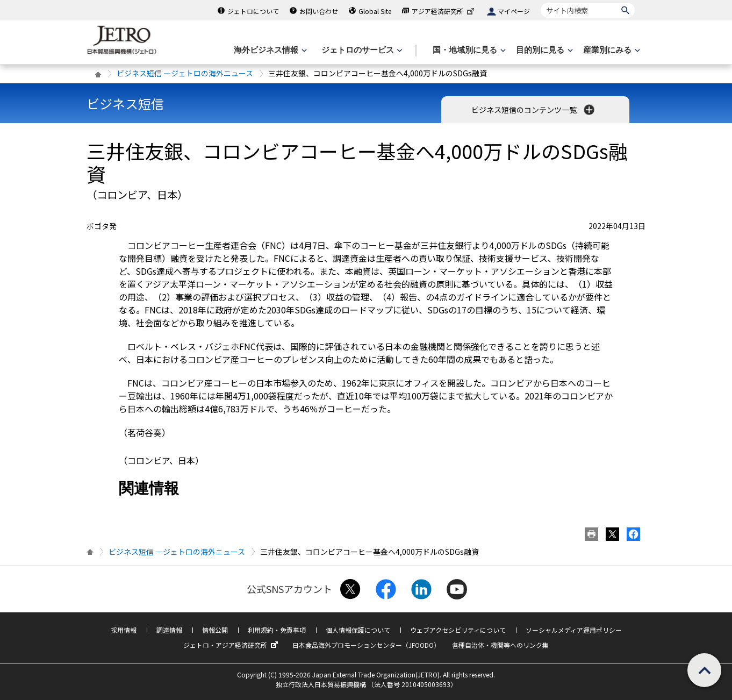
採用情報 (124, 630)
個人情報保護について (358, 630)
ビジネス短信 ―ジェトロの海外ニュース (185, 73)
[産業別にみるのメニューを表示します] (611, 50)
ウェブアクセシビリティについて (458, 630)
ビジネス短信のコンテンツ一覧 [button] (534, 110)
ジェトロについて (253, 11)
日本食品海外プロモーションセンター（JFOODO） (366, 645)
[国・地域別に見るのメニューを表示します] (468, 50)
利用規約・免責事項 (277, 630)
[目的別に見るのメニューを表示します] (543, 50)
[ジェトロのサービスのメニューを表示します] (361, 50)
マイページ (514, 11)
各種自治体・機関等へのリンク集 (500, 645)
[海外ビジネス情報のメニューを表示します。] (269, 50)
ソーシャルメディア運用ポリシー (574, 630)
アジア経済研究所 (444, 11)
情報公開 (215, 630)
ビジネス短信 (125, 103)
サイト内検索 (540, 2)
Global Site (375, 11)
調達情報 (169, 630)
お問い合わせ (319, 11)
